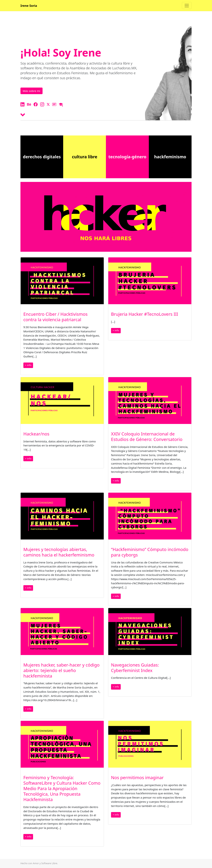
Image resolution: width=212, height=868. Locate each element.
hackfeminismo (170, 157)
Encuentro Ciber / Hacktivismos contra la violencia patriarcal (56, 317)
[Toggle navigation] (187, 5)
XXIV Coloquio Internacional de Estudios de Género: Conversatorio (147, 436)
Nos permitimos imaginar (137, 777)
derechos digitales (42, 157)
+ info (28, 365)
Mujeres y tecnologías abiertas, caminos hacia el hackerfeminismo (59, 552)
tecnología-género (127, 157)
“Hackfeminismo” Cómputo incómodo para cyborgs (150, 552)
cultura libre (85, 157)
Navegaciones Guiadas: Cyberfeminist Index (135, 668)
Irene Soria (29, 6)
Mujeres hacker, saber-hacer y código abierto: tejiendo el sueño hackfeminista (61, 670)
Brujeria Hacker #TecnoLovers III (145, 314)
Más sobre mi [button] (31, 91)
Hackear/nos (36, 434)
